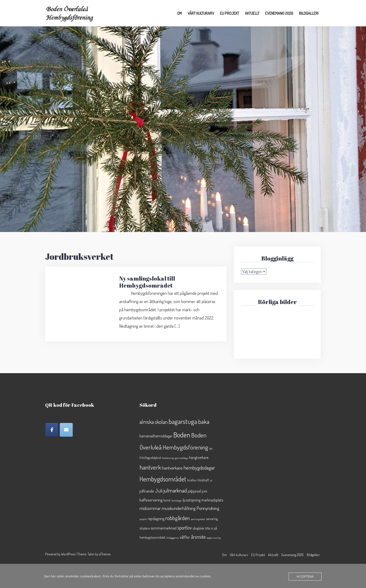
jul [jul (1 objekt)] (211, 480)
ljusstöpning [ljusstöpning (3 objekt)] (192, 500)
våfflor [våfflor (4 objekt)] (185, 537)
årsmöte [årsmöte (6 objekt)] (198, 537)
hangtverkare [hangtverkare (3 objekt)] (199, 457)
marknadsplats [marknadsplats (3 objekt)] (212, 500)
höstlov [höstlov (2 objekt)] (192, 480)
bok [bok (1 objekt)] (211, 449)
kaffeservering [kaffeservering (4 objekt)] (151, 500)
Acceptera (305, 576)
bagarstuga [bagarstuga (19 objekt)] (183, 421)
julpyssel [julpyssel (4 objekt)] (194, 491)
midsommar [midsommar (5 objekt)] (150, 508)
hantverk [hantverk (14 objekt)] (150, 467)
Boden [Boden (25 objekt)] (182, 435)
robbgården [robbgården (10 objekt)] (178, 518)
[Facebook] (52, 430)
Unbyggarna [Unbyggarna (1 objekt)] (172, 538)
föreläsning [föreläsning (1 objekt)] (168, 458)
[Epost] (66, 430)
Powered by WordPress (60, 554)
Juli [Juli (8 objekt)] (159, 490)
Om (179, 13)
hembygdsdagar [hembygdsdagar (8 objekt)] (199, 468)
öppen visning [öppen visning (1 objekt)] (214, 538)
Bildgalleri (309, 13)
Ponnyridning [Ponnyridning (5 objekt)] (208, 508)
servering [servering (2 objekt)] (212, 519)
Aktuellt (252, 13)
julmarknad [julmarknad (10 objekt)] (175, 490)
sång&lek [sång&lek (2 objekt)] (198, 528)
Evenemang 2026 (279, 13)
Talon (91, 554)
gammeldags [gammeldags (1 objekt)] (181, 458)
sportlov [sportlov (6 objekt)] (185, 528)
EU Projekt (230, 13)
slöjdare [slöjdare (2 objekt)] (145, 528)
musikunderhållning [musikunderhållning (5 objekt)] (179, 508)
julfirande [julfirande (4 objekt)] (147, 491)
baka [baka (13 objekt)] (204, 421)
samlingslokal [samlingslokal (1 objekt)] (198, 519)
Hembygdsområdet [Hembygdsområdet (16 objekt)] (163, 479)
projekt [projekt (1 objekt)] (143, 519)
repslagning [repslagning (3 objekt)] (156, 519)
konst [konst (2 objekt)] (167, 500)
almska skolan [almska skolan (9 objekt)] (154, 422)
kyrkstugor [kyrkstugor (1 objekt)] (177, 501)
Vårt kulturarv (201, 13)
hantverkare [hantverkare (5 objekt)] (172, 468)
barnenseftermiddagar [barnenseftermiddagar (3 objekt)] (156, 436)
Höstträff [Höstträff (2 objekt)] (203, 480)
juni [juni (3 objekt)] (205, 491)
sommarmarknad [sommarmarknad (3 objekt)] (164, 528)
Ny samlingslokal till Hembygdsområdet (147, 282)
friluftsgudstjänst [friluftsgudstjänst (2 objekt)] (150, 458)
